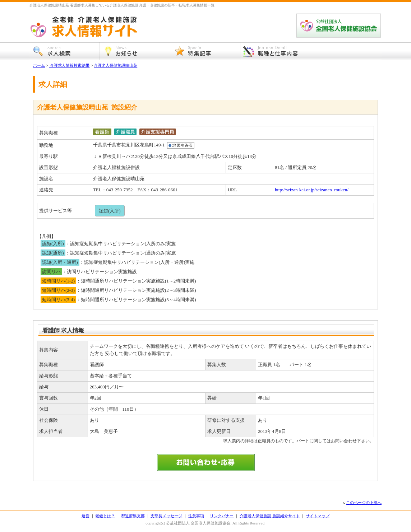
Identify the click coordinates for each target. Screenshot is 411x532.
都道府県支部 (133, 516)
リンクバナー (222, 516)
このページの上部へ (364, 503)
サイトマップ (318, 516)
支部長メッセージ (166, 516)
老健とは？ (105, 516)
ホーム (39, 65)
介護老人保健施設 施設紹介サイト (270, 516)
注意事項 (196, 516)
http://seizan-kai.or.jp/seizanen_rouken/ (312, 190)
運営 (86, 516)
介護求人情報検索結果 (70, 65)
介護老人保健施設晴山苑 (116, 65)
